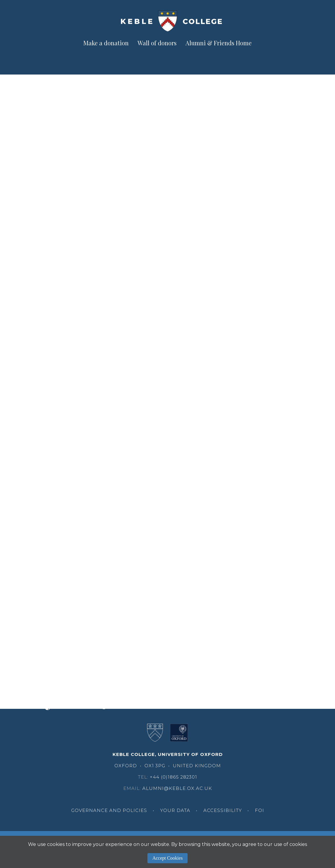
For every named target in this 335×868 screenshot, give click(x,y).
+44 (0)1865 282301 (173, 777)
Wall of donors (157, 43)
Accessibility (223, 810)
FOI (260, 810)
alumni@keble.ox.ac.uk (177, 788)
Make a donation (106, 43)
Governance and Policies (109, 810)
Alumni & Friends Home (219, 43)
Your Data (175, 810)
